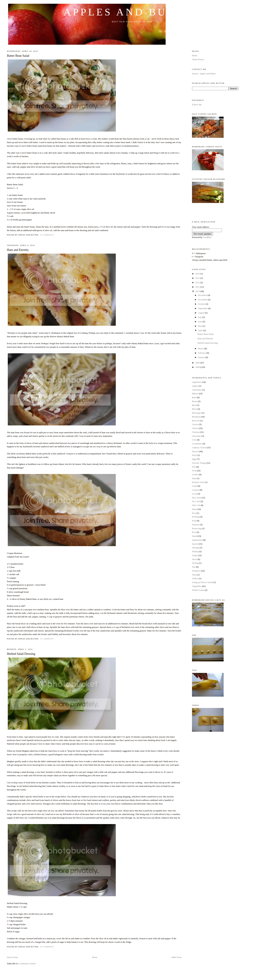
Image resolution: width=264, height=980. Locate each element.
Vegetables (197, 586)
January (202, 357)
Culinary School (199, 448)
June (200, 322)
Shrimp (195, 551)
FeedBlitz (207, 237)
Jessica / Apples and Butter (204, 74)
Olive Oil (196, 505)
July (200, 317)
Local (195, 494)
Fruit (194, 471)
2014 (198, 274)
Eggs (194, 459)
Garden (195, 474)
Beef (194, 405)
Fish (194, 467)
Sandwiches (197, 540)
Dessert (195, 451)
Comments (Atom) (27, 963)
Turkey (195, 578)
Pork (194, 521)
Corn (194, 440)
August (201, 313)
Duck (194, 455)
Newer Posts (12, 957)
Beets (194, 409)
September (203, 308)
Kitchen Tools (198, 482)
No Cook (196, 501)
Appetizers (197, 382)
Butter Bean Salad (18, 56)
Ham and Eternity (18, 250)
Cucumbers (197, 444)
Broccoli (196, 421)
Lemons (196, 490)
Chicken (196, 432)
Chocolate (196, 436)
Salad (194, 536)
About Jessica (198, 59)
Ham (194, 478)
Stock (195, 559)
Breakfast (196, 417)
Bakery (195, 394)
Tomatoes (196, 571)
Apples (195, 386)
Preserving (197, 528)
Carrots (195, 424)
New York (196, 498)
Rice (194, 532)
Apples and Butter (132, 12)
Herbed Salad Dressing (21, 654)
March (201, 348)
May (200, 326)
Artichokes (197, 390)
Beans (195, 401)
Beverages (197, 413)
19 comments (47, 235)
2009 (198, 363)
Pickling (196, 517)
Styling (195, 563)
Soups (195, 555)
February (202, 353)
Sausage (196, 548)
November (203, 300)
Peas (194, 513)
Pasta (194, 509)
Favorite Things (199, 463)
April (201, 330)
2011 (198, 287)
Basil (194, 397)
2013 (198, 278)
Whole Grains (198, 590)
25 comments (47, 639)
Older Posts (176, 957)
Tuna (194, 575)
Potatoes (196, 525)
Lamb (195, 486)
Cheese (195, 428)
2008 (198, 367)
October (202, 304)
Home (95, 957)
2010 (198, 291)
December (203, 295)
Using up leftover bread (202, 582)
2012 (198, 282)
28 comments (47, 947)
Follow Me (197, 105)
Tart (194, 567)
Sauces (195, 544)
